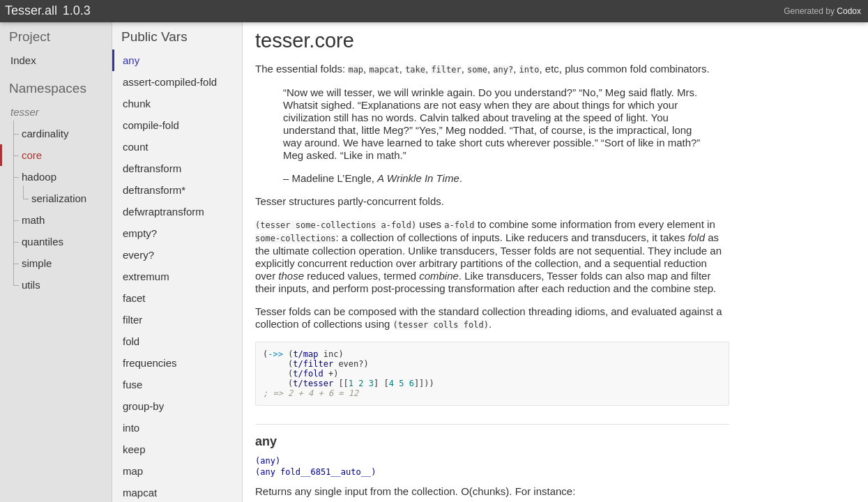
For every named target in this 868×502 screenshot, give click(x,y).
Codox (849, 11)
